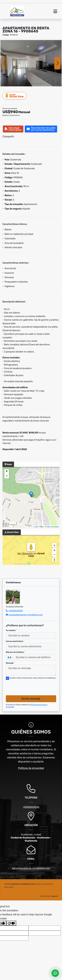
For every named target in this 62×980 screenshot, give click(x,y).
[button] (19, 84)
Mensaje (10, 663)
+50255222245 (15, 611)
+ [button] (7, 472)
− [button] (7, 476)
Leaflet (36, 527)
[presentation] (29, 687)
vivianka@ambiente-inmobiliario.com (26, 615)
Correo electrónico (15, 641)
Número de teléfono (15, 652)
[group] (31, 63)
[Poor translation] (11, 923)
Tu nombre (11, 630)
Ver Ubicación (25, 553)
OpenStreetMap (53, 527)
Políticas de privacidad (31, 768)
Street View (15, 96)
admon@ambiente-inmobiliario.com (31, 868)
